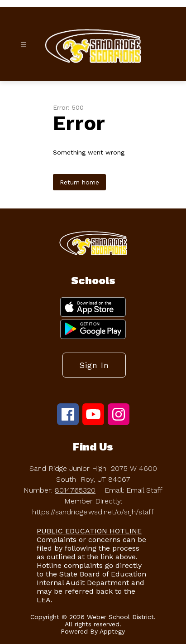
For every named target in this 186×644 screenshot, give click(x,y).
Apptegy (112, 631)
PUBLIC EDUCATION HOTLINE (89, 531)
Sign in (94, 365)
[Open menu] (23, 45)
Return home (79, 182)
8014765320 (75, 490)
